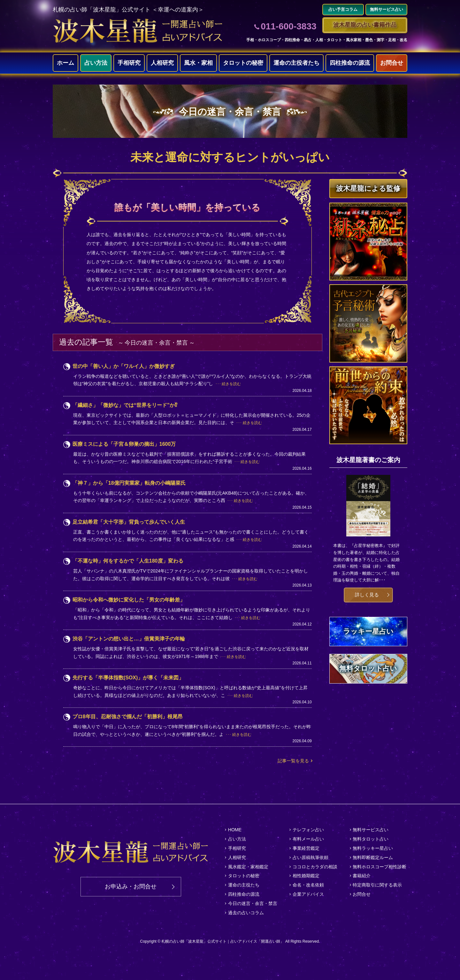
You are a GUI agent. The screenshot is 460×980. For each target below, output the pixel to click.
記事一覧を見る (293, 761)
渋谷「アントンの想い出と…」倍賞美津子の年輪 (129, 639)
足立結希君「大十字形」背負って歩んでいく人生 (129, 522)
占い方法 (96, 63)
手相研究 (129, 63)
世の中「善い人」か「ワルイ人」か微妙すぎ (124, 366)
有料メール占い (308, 839)
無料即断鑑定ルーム (373, 857)
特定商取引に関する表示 (377, 885)
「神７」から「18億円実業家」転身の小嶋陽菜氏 (129, 483)
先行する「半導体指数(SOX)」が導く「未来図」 (128, 678)
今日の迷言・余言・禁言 (253, 903)
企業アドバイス (308, 894)
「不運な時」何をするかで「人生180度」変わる (128, 561)
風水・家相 (198, 63)
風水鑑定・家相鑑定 (248, 867)
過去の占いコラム (246, 913)
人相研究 (162, 63)
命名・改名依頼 (308, 885)
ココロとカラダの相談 (315, 867)
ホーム (65, 63)
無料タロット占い (371, 839)
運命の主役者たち (296, 63)
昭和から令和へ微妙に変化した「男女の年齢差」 (129, 600)
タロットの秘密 (243, 63)
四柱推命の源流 (350, 63)
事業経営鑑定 (306, 848)
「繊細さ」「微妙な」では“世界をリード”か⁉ (125, 405)
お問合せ (392, 63)
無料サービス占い (371, 830)
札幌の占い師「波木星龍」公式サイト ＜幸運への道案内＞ (128, 10)
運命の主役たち (244, 885)
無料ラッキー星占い (373, 848)
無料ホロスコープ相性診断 (379, 867)
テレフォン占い (308, 830)
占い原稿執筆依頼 (310, 857)
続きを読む (231, 384)
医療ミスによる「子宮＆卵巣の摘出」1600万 (124, 444)
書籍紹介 (362, 876)
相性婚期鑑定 (306, 876)
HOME (235, 830)
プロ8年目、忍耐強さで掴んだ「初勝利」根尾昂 (128, 717)
